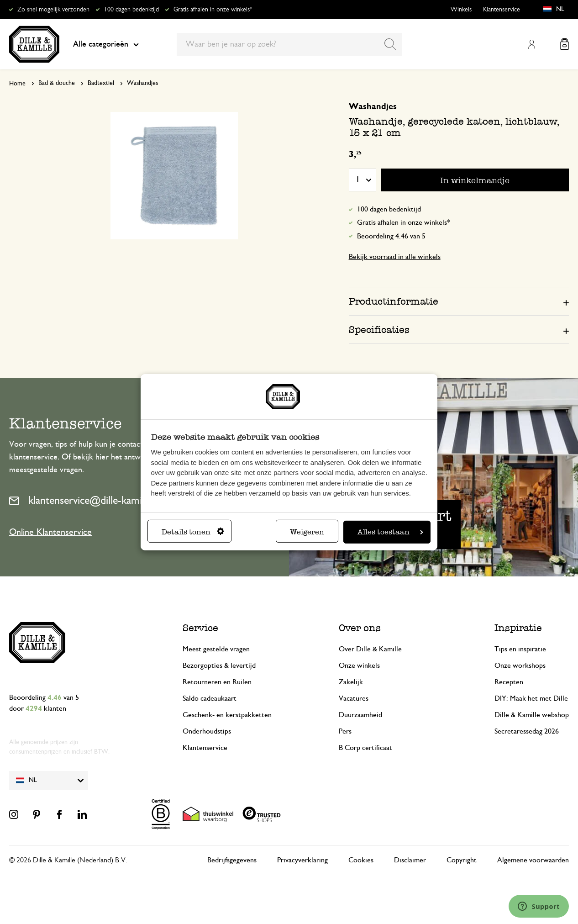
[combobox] (289, 44)
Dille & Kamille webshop (532, 715)
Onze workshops (520, 665)
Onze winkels (359, 665)
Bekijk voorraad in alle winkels (395, 257)
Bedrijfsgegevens (232, 860)
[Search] (390, 44)
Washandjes (142, 83)
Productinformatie (394, 301)
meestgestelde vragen (46, 470)
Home (17, 84)
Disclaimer (410, 860)
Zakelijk (351, 682)
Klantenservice (502, 10)
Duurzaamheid (360, 715)
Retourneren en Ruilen (217, 682)
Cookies (361, 860)
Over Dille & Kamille (370, 649)
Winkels (461, 10)
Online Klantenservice (50, 532)
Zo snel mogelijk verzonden (53, 10)
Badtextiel (101, 83)
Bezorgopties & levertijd (219, 665)
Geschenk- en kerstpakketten (227, 715)
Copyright (462, 860)
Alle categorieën (106, 44)
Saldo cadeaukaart (210, 698)
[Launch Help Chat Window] (539, 906)
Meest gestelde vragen (216, 649)
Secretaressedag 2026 (527, 731)
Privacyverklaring (302, 860)
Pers (345, 731)
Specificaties (379, 330)
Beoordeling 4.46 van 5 (391, 236)
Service (200, 628)
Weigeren (307, 532)
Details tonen (193, 532)
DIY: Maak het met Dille (531, 698)
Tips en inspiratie (520, 649)
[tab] (459, 301)
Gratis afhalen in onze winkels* (213, 10)
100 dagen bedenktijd (131, 10)
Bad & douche (57, 83)
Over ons (360, 628)
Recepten (509, 682)
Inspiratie (518, 628)
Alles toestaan (390, 532)
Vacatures (354, 698)
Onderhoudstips (207, 731)
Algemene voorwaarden (533, 860)
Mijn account (531, 44)
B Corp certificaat (365, 748)
